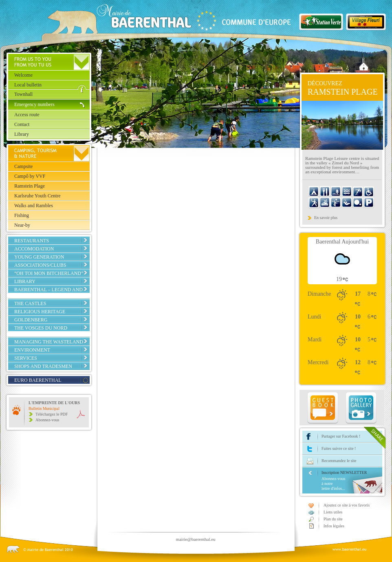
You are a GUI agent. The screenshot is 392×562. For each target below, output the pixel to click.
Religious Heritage (40, 312)
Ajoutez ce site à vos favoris (347, 505)
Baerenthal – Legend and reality (48, 292)
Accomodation (34, 249)
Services (26, 358)
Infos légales (334, 526)
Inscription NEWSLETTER (352, 481)
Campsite (23, 166)
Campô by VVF (30, 176)
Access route (27, 115)
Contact (22, 124)
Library (22, 134)
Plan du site (333, 519)
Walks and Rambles (34, 206)
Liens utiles (333, 512)
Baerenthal (183, 19)
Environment (32, 350)
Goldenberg (31, 320)
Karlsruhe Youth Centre (37, 196)
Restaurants (32, 241)
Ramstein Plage (30, 186)
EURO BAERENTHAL (38, 380)
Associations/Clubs (40, 265)
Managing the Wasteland (49, 342)
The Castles (30, 303)
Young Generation (39, 257)
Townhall (23, 94)
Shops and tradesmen (43, 366)
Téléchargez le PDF (52, 414)
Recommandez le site (339, 461)
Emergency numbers (34, 104)
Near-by (22, 225)
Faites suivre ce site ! (339, 448)
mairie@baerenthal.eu (195, 539)
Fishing (22, 215)
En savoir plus (326, 218)
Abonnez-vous (47, 420)
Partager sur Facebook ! (341, 436)
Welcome (23, 75)
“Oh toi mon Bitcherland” (49, 273)
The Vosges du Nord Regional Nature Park (44, 331)
